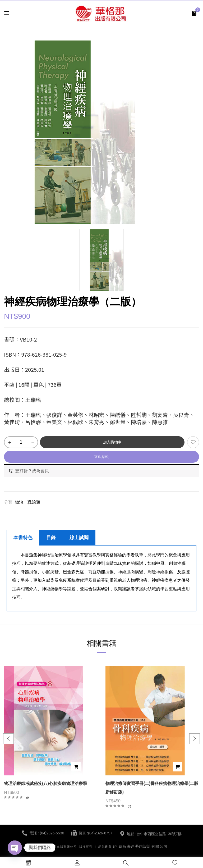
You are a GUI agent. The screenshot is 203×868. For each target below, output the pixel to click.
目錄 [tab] (51, 538)
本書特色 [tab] (23, 538)
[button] (194, 13)
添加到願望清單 (193, 442)
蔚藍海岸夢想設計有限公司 (143, 846)
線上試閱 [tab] (79, 538)
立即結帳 (101, 457)
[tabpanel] (101, 578)
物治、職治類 (27, 502)
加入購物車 (112, 442)
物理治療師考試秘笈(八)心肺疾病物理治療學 (45, 783)
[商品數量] (21, 442)
